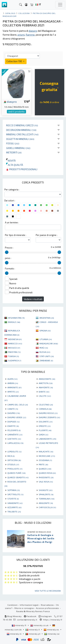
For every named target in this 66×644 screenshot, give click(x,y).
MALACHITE (46, 451)
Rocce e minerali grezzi (22, 125)
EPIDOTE (45, 426)
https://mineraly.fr (53, 620)
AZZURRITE (14, 507)
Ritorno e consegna (24, 608)
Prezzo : (9, 248)
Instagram (45, 616)
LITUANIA (46, 339)
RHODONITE (46, 477)
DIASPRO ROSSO (48, 413)
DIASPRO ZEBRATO (49, 417)
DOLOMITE (46, 422)
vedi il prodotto (16, 112)
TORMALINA (47, 499)
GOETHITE (14, 439)
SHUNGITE (46, 490)
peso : (8, 258)
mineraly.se (52, 634)
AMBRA (13, 383)
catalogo (10, 13)
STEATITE (13, 499)
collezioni (24, 13)
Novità (11, 161)
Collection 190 (16, 61)
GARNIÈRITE (15, 434)
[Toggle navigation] (60, 5)
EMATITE (13, 426)
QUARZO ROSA (47, 473)
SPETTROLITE (15, 494)
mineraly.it (33, 629)
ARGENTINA (47, 318)
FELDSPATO (14, 430)
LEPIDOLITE (14, 451)
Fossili (13, 143)
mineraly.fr (19, 625)
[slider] (7, 252)
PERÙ (44, 348)
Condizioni (12, 605)
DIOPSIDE (13, 422)
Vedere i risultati (33, 299)
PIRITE (43, 464)
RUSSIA (45, 352)
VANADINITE (15, 503)
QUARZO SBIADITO (18, 477)
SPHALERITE (46, 494)
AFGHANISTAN (16, 318)
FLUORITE (45, 430)
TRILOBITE (14, 512)
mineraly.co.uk (40, 625)
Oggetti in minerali (20, 139)
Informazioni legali (29, 605)
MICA (11, 456)
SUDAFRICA (15, 360)
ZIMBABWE (46, 360)
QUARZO (45, 469)
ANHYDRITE (46, 387)
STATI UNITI (47, 356)
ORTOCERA (14, 460)
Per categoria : (12, 190)
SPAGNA (45, 331)
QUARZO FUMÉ (16, 473)
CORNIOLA (45, 409)
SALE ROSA (46, 482)
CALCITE (45, 396)
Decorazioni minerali (21, 130)
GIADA (43, 434)
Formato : (10, 269)
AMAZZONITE (47, 379)
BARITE (44, 392)
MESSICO (14, 348)
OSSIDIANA (45, 460)
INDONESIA (15, 339)
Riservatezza (47, 605)
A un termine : (12, 222)
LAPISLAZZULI (15, 443)
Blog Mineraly (13, 616)
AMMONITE (14, 387)
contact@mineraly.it (27, 620)
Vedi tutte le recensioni (48, 591)
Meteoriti (14, 152)
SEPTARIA (14, 490)
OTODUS (13, 464)
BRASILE (14, 322)
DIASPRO (14, 413)
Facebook (30, 616)
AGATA (12, 379)
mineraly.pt (33, 634)
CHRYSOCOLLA (47, 507)
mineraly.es (52, 629)
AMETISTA (46, 383)
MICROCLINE (47, 456)
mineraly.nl (14, 634)
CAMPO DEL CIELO (18, 405)
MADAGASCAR (49, 343)
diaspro (10, 101)
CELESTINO (46, 405)
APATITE (13, 392)
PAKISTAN (14, 352)
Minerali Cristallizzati (22, 134)
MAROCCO (15, 343)
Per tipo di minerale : (16, 235)
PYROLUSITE (15, 469)
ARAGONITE (46, 503)
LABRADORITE (47, 439)
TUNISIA (13, 356)
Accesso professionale (48, 608)
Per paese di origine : (47, 235)
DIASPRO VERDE (17, 417)
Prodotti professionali (22, 169)
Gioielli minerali (18, 148)
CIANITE (13, 409)
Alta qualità (15, 165)
